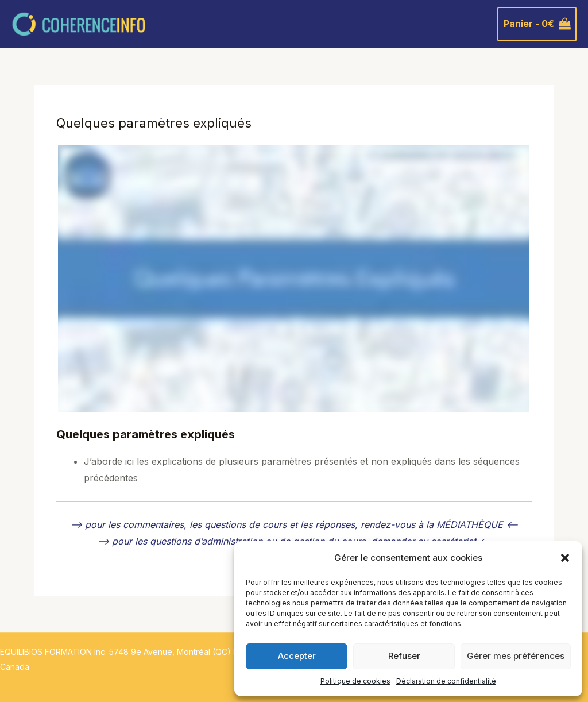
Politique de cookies (355, 681)
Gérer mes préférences (516, 656)
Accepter (297, 656)
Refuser (404, 656)
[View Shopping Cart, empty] (537, 24)
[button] (565, 558)
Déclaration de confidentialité (446, 681)
